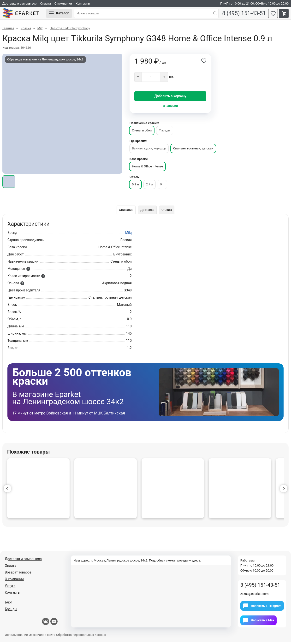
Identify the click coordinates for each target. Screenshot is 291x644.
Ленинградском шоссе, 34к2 (62, 61)
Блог (9, 604)
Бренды (11, 611)
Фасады (165, 132)
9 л (162, 186)
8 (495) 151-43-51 (243, 15)
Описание (125, 212)
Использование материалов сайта (30, 637)
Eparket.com (24, 14)
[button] (7, 490)
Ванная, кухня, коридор (149, 150)
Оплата (46, 3)
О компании (63, 3)
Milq (128, 235)
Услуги (10, 588)
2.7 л (150, 186)
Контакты (83, 3)
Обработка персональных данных (81, 637)
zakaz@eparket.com (255, 596)
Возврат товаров (18, 574)
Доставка (147, 212)
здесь (196, 562)
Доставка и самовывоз (20, 3)
